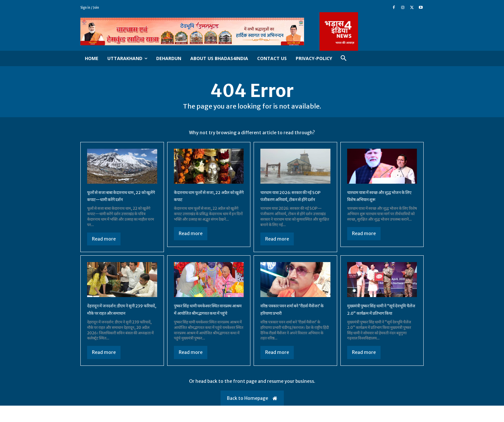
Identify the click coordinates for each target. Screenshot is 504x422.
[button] (344, 58)
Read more (104, 241)
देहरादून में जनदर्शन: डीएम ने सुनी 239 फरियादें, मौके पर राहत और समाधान (118, 322)
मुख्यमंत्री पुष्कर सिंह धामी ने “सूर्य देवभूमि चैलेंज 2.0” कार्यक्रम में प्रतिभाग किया (378, 322)
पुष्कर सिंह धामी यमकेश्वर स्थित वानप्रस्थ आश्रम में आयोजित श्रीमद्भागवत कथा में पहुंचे (203, 322)
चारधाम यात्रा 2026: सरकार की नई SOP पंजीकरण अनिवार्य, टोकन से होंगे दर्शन (293, 201)
